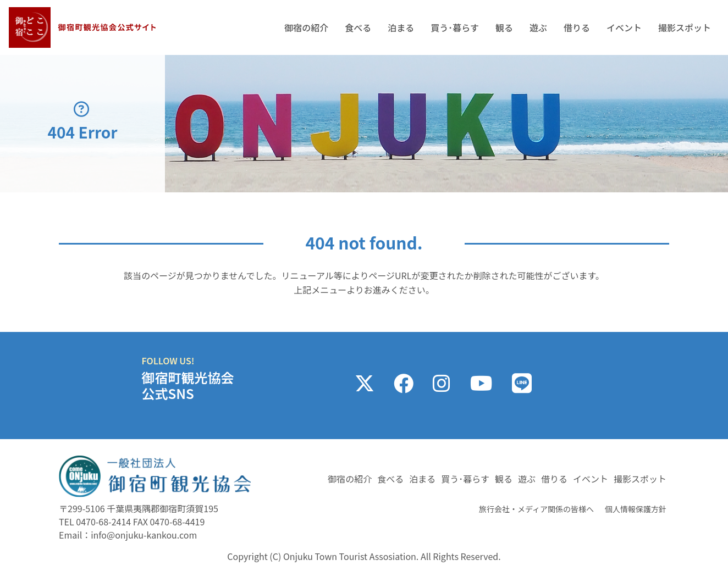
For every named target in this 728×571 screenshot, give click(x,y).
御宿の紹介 (306, 27)
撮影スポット (685, 27)
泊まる (401, 27)
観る (504, 27)
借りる (577, 27)
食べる (358, 27)
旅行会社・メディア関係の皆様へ (536, 509)
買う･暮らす (455, 27)
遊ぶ (538, 27)
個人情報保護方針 (636, 509)
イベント (624, 27)
